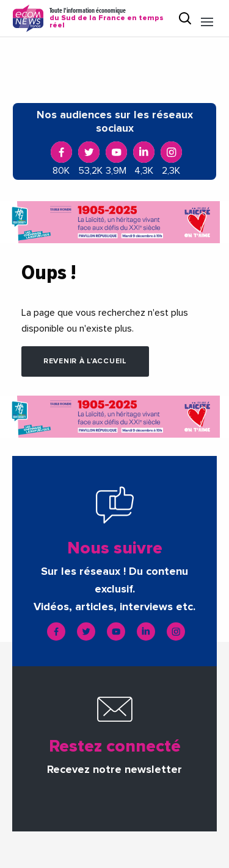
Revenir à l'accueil (85, 361)
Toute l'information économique (109, 18)
